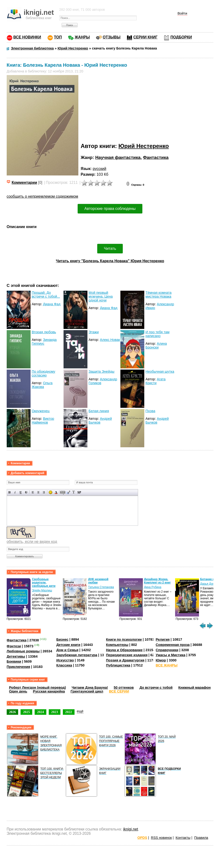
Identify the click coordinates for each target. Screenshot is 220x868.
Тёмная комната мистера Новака (158, 295)
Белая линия (99, 411)
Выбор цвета (56, 492)
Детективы (16, 656)
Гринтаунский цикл (87, 691)
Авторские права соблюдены (110, 209)
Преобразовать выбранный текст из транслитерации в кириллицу (74, 492)
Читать (110, 248)
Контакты (183, 838)
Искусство (65, 660)
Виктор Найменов (43, 420)
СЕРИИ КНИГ (145, 37)
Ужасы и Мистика (171, 655)
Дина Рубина (153, 587)
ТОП (58, 37)
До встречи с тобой (156, 688)
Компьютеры (117, 645)
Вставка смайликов (51, 492)
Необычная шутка (160, 371)
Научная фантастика (118, 157)
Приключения (19, 667)
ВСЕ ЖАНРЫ (167, 665)
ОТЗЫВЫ (112, 37)
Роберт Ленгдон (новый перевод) (38, 688)
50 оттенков (124, 688)
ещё (80, 711)
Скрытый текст (63, 492)
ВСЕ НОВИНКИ (27, 37)
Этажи (94, 332)
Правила (201, 838)
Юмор (161, 660)
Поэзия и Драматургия (125, 660)
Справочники (167, 650)
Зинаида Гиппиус (44, 342)
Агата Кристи (156, 381)
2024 (40, 712)
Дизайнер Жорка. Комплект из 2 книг (157, 581)
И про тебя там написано (157, 334)
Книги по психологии (124, 639)
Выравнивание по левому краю (33, 492)
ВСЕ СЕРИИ (119, 691)
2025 (26, 712)
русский (99, 169)
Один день (18, 691)
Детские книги (68, 645)
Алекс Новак (110, 340)
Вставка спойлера (79, 492)
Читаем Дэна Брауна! (90, 688)
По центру (38, 492)
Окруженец (41, 411)
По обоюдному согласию (44, 373)
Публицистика (118, 665)
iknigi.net (130, 829)
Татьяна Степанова (101, 587)
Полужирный (10, 492)
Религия (163, 639)
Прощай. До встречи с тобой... (46, 295)
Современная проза (173, 645)
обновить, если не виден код (32, 542)
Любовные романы (23, 651)
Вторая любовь (44, 332)
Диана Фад (52, 304)
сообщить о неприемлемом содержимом (43, 196)
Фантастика (156, 157)
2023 (55, 712)
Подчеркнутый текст (21, 492)
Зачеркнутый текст (26, 492)
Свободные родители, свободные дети (44, 583)
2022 (69, 712)
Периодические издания (127, 655)
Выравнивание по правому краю (44, 492)
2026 (13, 712)
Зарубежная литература (77, 655)
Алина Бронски (156, 345)
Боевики (14, 661)
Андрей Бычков (100, 420)
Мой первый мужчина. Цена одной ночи (101, 296)
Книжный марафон (194, 688)
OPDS (142, 838)
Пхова (150, 411)
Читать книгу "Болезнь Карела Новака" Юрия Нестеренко (110, 261)
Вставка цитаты (68, 492)
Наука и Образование (124, 650)
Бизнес (62, 639)
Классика (64, 665)
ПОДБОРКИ (181, 37)
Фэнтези (14, 646)
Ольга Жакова (42, 385)
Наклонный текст (15, 492)
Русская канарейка (49, 691)
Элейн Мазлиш (42, 590)
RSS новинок (161, 838)
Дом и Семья (67, 650)
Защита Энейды (102, 371)
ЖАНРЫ (82, 37)
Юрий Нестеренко (144, 146)
